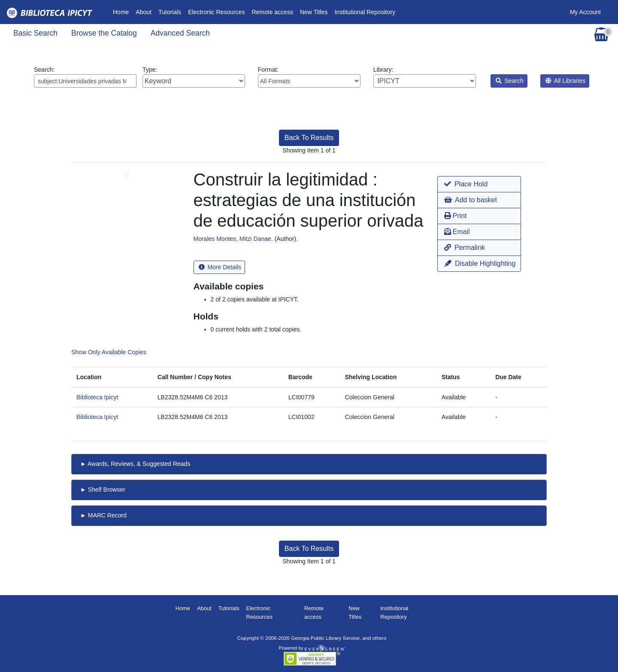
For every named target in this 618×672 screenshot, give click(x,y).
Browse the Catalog (104, 33)
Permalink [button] (465, 248)
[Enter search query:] (85, 81)
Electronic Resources (216, 12)
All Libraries (565, 81)
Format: (309, 77)
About (144, 12)
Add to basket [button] (470, 200)
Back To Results (309, 138)
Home (123, 11)
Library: (425, 77)
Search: (85, 77)
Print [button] (455, 216)
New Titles (314, 12)
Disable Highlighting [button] (480, 263)
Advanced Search (180, 33)
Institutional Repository (365, 12)
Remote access (272, 12)
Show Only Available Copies (109, 352)
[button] (479, 184)
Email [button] (457, 232)
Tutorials (170, 12)
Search (510, 81)
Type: (194, 77)
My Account (585, 12)
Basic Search (35, 33)
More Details (220, 267)
